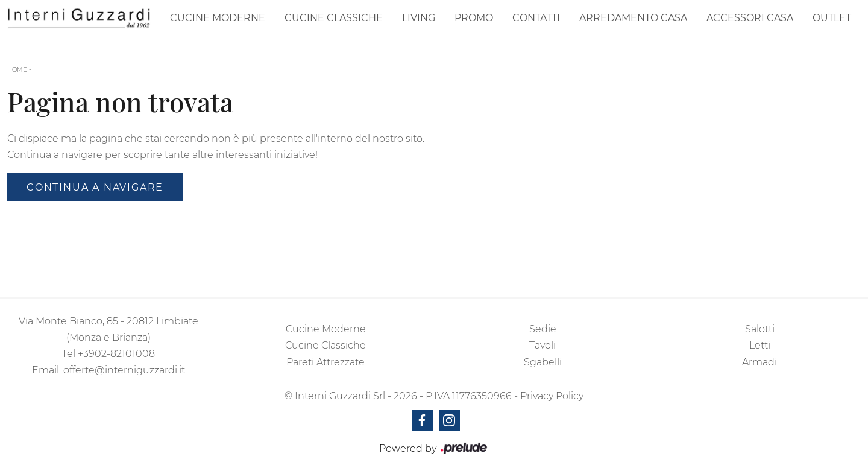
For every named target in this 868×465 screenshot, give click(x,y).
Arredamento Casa (633, 18)
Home (17, 70)
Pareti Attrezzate (325, 362)
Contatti (536, 18)
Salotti (760, 329)
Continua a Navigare (95, 187)
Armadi (759, 362)
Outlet (832, 18)
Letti (760, 345)
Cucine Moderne (218, 18)
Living (419, 18)
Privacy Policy (552, 396)
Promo (474, 18)
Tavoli (542, 345)
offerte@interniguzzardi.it (124, 370)
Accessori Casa (750, 18)
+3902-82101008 (116, 354)
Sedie (543, 329)
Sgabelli (543, 362)
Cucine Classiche (334, 18)
